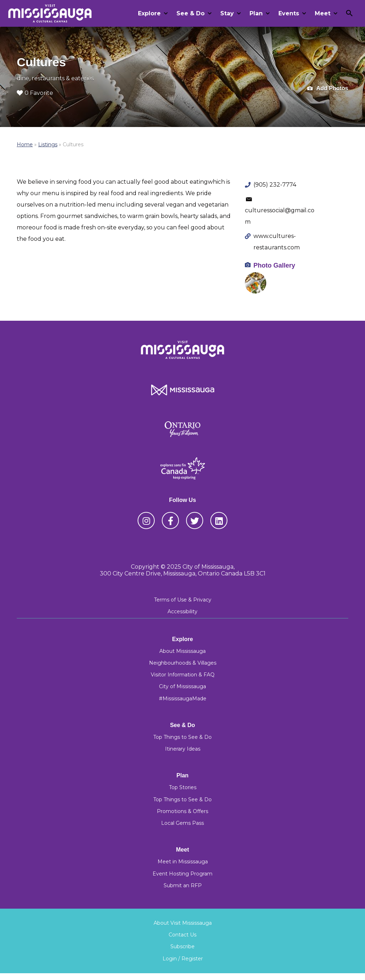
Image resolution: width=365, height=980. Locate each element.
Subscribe (182, 946)
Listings (48, 144)
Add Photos (328, 89)
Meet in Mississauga (183, 862)
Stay (227, 13)
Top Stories (183, 787)
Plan (256, 13)
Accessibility (182, 611)
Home (25, 144)
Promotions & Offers (182, 811)
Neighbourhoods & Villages (183, 663)
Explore (149, 13)
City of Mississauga (182, 686)
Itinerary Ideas (183, 749)
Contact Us (182, 935)
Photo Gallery (274, 265)
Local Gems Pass (182, 823)
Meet (323, 13)
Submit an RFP (183, 885)
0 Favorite (35, 93)
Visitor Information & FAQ (183, 675)
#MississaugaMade (183, 699)
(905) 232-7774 (275, 185)
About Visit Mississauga (183, 923)
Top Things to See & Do (182, 737)
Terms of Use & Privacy (183, 600)
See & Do (191, 13)
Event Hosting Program (182, 874)
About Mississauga (182, 651)
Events (289, 13)
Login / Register (183, 959)
